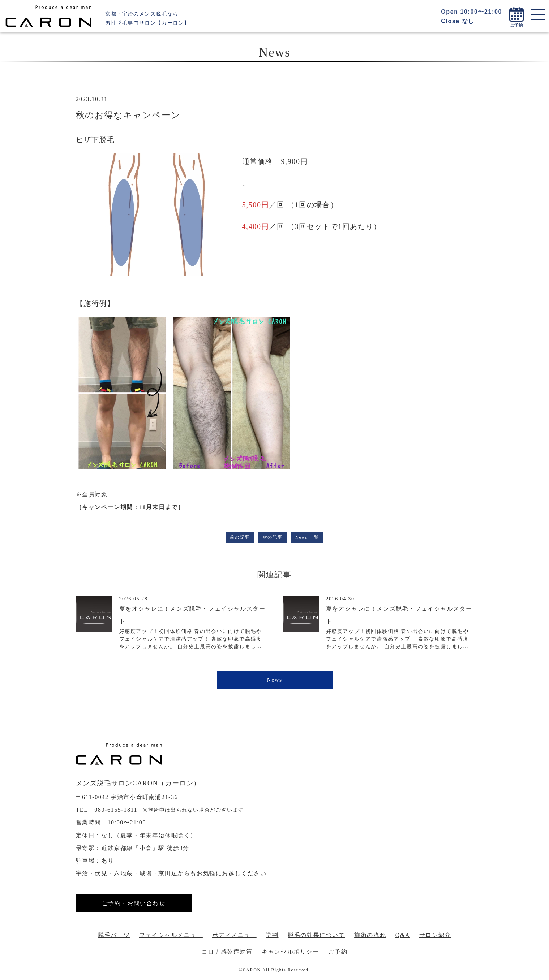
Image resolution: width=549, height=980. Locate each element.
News (274, 680)
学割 (272, 935)
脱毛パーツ (114, 935)
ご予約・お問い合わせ (134, 903)
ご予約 (338, 952)
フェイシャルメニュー (171, 935)
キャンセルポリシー (290, 952)
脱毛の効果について (316, 935)
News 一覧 (307, 537)
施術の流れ (370, 935)
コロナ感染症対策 (227, 952)
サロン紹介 (435, 935)
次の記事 (273, 537)
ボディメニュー (234, 935)
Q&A (403, 935)
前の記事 (240, 537)
